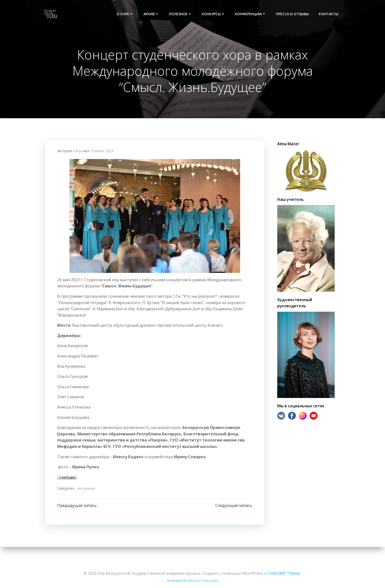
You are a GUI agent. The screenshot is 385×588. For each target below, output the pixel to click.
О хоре (126, 14)
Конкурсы (214, 14)
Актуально (86, 491)
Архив (152, 14)
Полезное (181, 14)
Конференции (251, 14)
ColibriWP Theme (284, 573)
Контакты (329, 14)
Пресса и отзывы (293, 14)
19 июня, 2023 (102, 153)
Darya (78, 153)
